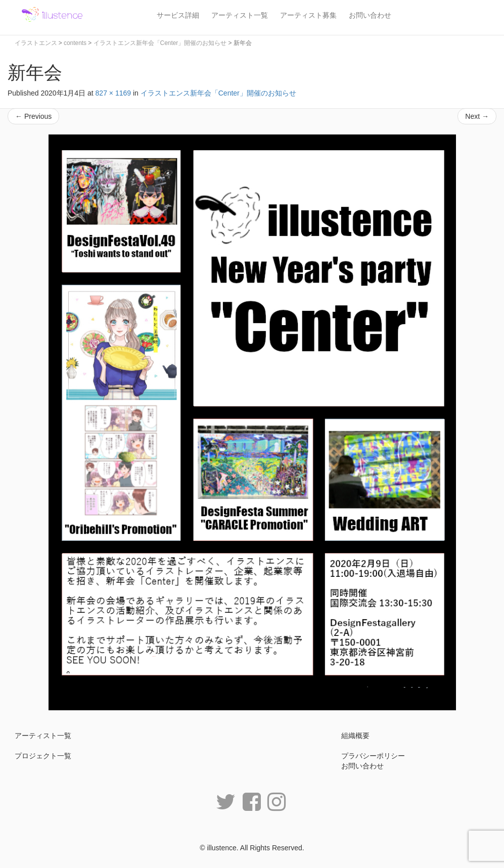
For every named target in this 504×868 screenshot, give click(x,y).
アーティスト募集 (308, 15)
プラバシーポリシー (373, 756)
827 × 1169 (113, 93)
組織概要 (355, 736)
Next (477, 116)
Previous (33, 116)
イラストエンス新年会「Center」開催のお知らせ (218, 93)
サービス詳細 (178, 15)
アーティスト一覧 (240, 15)
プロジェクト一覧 (43, 756)
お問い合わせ (370, 15)
